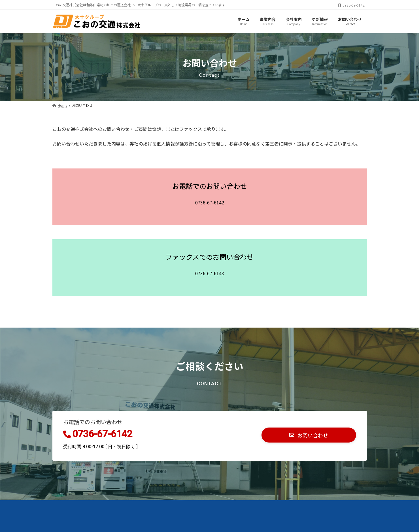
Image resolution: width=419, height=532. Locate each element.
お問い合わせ (71, 506)
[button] (309, 435)
